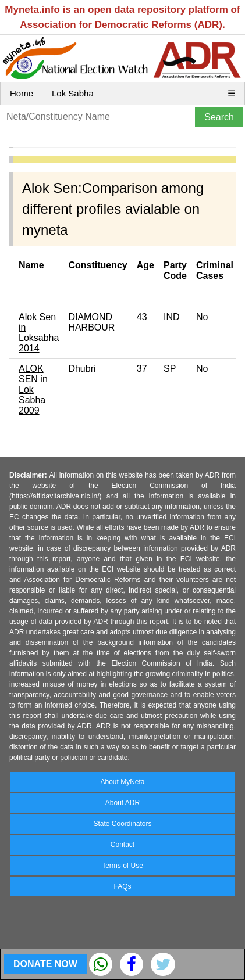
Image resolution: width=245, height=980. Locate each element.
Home (22, 93)
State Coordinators (122, 824)
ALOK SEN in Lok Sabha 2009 (33, 390)
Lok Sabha (73, 93)
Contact (123, 845)
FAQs (122, 886)
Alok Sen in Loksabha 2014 (39, 333)
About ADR (123, 803)
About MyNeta (122, 782)
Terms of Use (123, 866)
